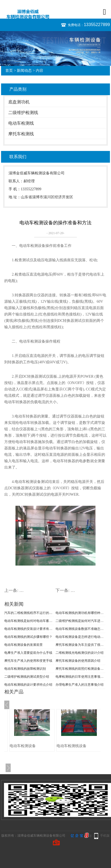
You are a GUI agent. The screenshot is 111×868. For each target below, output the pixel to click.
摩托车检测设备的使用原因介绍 (78, 661)
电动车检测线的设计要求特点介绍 (28, 685)
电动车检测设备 (23, 746)
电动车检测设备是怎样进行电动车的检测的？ (80, 637)
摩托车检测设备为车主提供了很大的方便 (80, 645)
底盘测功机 (19, 102)
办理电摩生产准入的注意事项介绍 (80, 685)
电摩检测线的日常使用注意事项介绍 (80, 677)
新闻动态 (24, 71)
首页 (9, 71)
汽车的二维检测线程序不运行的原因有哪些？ (29, 613)
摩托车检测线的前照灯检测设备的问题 (80, 669)
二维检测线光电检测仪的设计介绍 (80, 653)
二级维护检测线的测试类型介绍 (27, 677)
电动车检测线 (21, 123)
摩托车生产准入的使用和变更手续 (28, 661)
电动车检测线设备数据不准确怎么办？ (80, 629)
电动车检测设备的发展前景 (23, 645)
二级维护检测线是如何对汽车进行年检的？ (80, 621)
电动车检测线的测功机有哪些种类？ (80, 613)
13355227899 (97, 25)
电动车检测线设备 (72, 746)
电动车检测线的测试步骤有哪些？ (28, 637)
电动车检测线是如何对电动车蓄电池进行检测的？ (29, 621)
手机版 (105, 836)
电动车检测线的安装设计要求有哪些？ (29, 629)
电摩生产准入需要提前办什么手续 (28, 653)
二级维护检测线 (23, 113)
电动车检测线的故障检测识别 (25, 669)
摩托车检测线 (21, 134)
